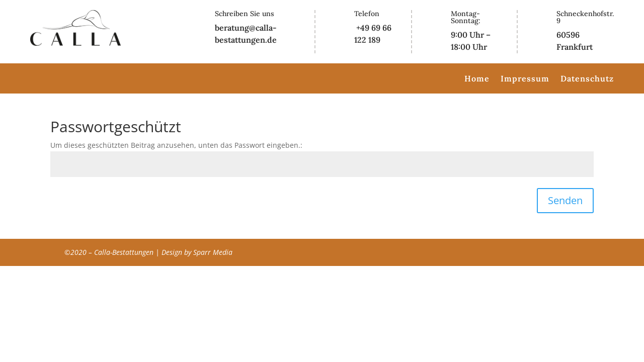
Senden (565, 200)
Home (477, 79)
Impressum (525, 79)
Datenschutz (587, 79)
